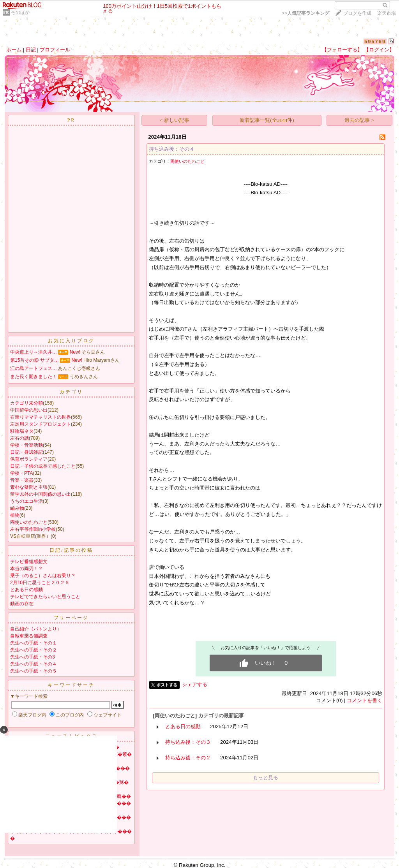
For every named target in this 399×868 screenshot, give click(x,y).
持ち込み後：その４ (172, 149)
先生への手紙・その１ (34, 643)
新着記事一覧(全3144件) (267, 120)
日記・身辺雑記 (26, 452)
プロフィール (55, 50)
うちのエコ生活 (26, 501)
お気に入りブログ (71, 341)
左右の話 (19, 438)
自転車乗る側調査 (29, 636)
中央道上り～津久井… (34, 352)
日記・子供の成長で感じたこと (43, 466)
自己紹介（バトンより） (36, 629)
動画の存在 (22, 604)
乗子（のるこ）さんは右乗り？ (43, 576)
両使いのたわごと (29, 522)
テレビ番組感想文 (29, 562)
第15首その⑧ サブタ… (34, 360)
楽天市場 (387, 13)
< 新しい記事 (175, 120)
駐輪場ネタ (22, 431)
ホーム (14, 50)
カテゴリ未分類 (26, 403)
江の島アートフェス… (34, 368)
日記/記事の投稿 (71, 550)
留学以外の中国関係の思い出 (41, 494)
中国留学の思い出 (29, 410)
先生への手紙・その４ (34, 664)
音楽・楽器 (22, 480)
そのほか (20, 12)
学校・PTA (21, 473)
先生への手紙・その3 (33, 657)
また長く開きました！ (34, 377)
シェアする (195, 684)
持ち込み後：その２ (188, 758)
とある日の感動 (26, 590)
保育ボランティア (29, 459)
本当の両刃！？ (26, 569)
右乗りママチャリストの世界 (41, 417)
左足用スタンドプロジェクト (41, 424)
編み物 (17, 508)
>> (305, 13)
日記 (31, 50)
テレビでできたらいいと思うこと (45, 597)
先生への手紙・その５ (34, 671)
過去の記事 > (359, 120)
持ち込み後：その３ (188, 742)
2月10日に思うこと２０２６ (40, 583)
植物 (15, 515)
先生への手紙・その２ (34, 650)
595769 (375, 41)
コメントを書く (365, 700)
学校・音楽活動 (26, 445)
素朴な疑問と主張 (29, 487)
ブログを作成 (357, 13)
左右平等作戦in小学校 (33, 529)
